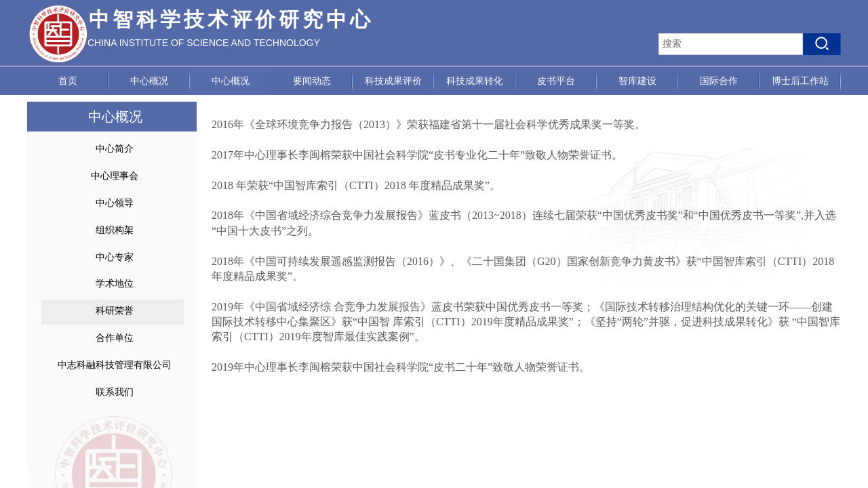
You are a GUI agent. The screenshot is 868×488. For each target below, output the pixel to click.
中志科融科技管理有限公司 (115, 365)
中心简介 (115, 149)
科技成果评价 (393, 81)
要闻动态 (312, 81)
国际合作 (719, 81)
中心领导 (115, 203)
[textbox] (731, 44)
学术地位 (115, 284)
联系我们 (115, 392)
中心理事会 (115, 176)
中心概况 (149, 81)
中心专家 (115, 257)
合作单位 (115, 338)
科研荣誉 (115, 311)
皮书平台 (556, 81)
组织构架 (115, 230)
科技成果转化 (475, 81)
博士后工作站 (800, 81)
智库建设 (637, 81)
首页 (68, 81)
